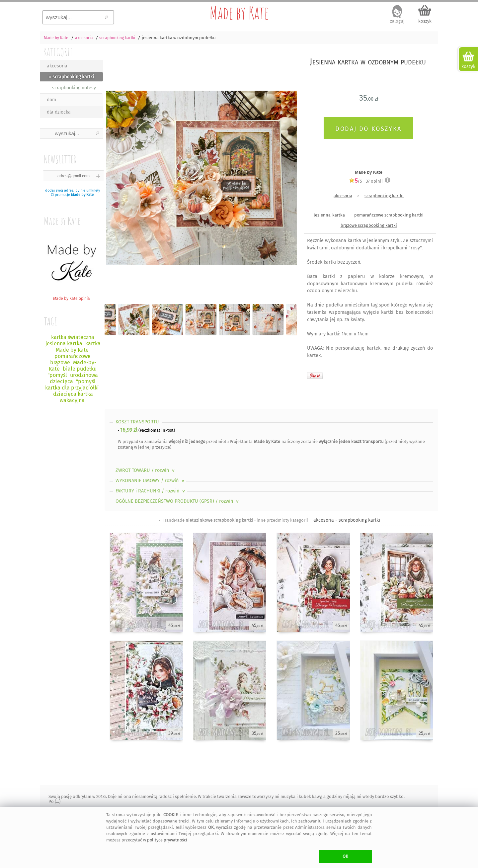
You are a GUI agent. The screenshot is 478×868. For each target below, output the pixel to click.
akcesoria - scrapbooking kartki (347, 520)
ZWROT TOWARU (146, 470)
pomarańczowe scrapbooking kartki (389, 215)
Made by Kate (239, 13)
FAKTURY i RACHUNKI (151, 491)
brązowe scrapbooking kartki (369, 225)
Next (286, 172)
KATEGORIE (58, 52)
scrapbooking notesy (74, 88)
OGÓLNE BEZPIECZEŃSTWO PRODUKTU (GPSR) (178, 501)
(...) (57, 801)
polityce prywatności (167, 840)
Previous (115, 172)
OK (345, 856)
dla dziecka (59, 112)
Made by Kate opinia (71, 296)
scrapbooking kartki (384, 196)
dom (51, 100)
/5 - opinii (366, 181)
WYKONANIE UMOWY (151, 481)
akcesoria (57, 66)
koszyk (425, 21)
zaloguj (397, 21)
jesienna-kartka (329, 215)
